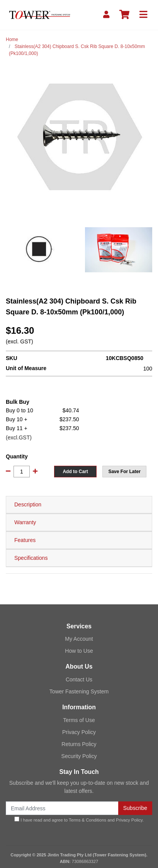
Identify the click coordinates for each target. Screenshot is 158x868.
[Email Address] (62, 808)
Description (28, 504)
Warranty (25, 522)
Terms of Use (79, 720)
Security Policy (79, 756)
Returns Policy (79, 744)
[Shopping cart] (124, 15)
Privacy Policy (79, 732)
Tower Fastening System (79, 691)
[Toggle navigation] (143, 15)
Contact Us (79, 679)
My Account (79, 639)
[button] (124, 472)
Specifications (31, 558)
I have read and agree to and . (79, 819)
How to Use (79, 651)
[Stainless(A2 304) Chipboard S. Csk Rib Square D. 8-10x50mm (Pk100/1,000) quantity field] (22, 472)
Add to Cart (75, 472)
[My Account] (106, 15)
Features (25, 540)
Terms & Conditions (87, 820)
